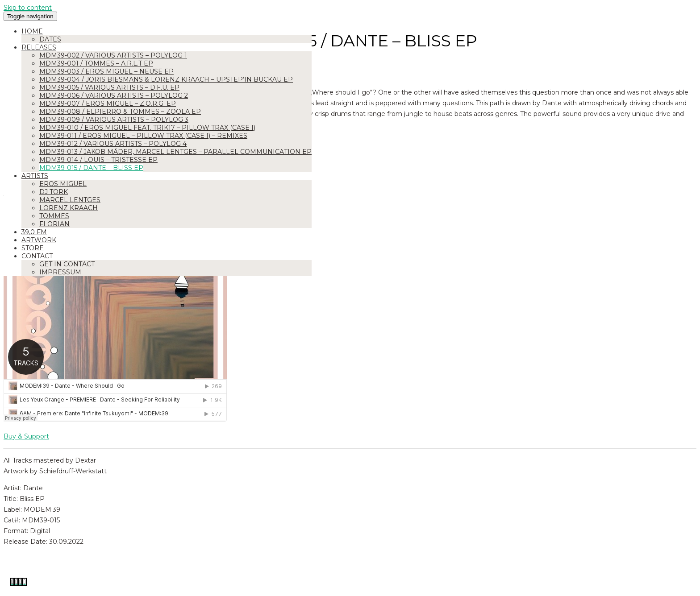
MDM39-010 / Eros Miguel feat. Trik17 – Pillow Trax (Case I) (147, 128)
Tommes (54, 216)
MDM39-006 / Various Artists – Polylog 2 (114, 95)
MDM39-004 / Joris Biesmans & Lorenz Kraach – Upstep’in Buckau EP (166, 79)
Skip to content (28, 8)
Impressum (60, 272)
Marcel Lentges (70, 200)
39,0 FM (34, 232)
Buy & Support (26, 436)
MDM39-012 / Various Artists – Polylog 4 (113, 144)
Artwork (39, 240)
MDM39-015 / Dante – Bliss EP (91, 168)
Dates (50, 39)
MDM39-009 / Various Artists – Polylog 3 (114, 120)
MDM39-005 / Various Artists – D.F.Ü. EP (109, 87)
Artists (35, 176)
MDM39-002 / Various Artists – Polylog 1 (113, 55)
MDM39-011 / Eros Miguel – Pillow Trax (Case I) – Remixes (143, 136)
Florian (54, 224)
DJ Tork (54, 192)
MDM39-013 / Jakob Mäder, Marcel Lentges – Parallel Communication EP (175, 152)
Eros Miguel (63, 184)
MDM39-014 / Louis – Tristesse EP (98, 160)
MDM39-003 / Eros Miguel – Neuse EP (106, 71)
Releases (39, 47)
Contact (37, 256)
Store (33, 248)
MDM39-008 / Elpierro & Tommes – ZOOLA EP (120, 112)
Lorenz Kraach (69, 208)
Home (32, 31)
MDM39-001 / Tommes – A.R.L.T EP (96, 63)
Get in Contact (67, 264)
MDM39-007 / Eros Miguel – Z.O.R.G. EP (108, 103)
